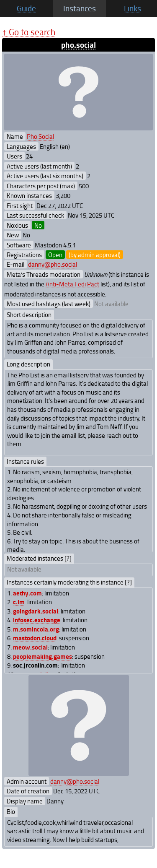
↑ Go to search (29, 32)
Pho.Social (40, 136)
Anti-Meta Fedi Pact (72, 284)
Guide (26, 8)
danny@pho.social (53, 264)
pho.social (78, 45)
